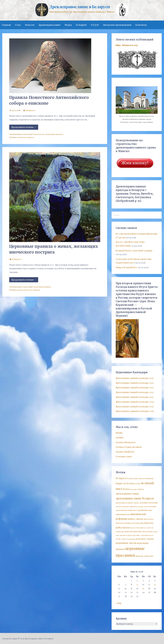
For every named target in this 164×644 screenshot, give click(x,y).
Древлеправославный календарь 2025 (135, 406)
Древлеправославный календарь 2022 (135, 392)
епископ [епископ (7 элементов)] (119, 507)
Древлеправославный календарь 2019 (135, 378)
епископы (22, 137)
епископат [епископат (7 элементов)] (126, 507)
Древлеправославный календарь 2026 (135, 411)
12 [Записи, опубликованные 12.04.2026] (155, 584)
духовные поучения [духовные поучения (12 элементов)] (149, 503)
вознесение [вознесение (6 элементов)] (133, 489)
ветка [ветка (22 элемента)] (126, 489)
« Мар (119, 603)
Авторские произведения (117, 25)
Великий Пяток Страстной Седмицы (134, 251)
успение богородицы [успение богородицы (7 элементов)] (128, 539)
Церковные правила (54, 134)
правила (30, 137)
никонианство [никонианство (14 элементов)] (123, 514)
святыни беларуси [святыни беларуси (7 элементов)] (126, 535)
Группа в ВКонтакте (126, 442)
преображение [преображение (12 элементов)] (147, 523)
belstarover (30, 110)
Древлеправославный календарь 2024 (135, 402)
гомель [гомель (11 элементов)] (141, 489)
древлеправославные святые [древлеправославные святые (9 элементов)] (127, 503)
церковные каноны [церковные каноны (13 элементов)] (145, 539)
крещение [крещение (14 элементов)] (143, 510)
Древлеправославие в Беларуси (80, 6)
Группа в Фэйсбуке (125, 452)
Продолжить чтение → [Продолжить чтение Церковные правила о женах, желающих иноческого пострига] (24, 280)
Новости (30, 25)
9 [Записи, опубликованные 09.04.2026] (137, 584)
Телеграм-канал (124, 456)
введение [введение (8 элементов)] (137, 484)
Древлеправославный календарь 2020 (135, 383)
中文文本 (95, 25)
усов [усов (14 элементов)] (118, 539)
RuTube (119, 433)
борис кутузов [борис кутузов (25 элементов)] (124, 483)
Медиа (68, 25)
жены (20, 290)
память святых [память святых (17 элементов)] (135, 519)
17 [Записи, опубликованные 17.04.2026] (143, 588)
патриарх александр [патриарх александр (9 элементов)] (132, 523)
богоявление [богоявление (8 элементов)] (149, 478)
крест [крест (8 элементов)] (135, 510)
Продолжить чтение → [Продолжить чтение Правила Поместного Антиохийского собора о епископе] (24, 127)
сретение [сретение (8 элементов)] (136, 535)
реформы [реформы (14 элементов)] (126, 527)
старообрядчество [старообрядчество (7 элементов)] (147, 535)
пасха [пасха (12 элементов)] (146, 519)
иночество (27, 290)
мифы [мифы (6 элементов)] (150, 510)
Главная (6, 25)
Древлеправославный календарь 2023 (135, 397)
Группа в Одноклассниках (129, 447)
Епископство (39, 134)
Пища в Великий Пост (127, 267)
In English (81, 25)
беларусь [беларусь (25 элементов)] (121, 478)
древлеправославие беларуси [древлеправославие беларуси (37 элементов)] (135, 498)
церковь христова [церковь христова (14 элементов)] (144, 556)
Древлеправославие (50, 25)
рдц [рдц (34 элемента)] (118, 527)
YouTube (120, 438)
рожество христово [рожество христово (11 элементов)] (133, 531)
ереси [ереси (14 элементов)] (133, 506)
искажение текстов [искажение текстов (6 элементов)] (142, 507)
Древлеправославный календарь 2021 (135, 387)
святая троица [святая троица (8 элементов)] (147, 531)
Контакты (141, 25)
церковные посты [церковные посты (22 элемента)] (126, 543)
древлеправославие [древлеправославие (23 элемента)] (127, 494)
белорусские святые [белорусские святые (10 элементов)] (135, 478)
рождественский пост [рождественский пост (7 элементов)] (139, 528)
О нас (18, 25)
